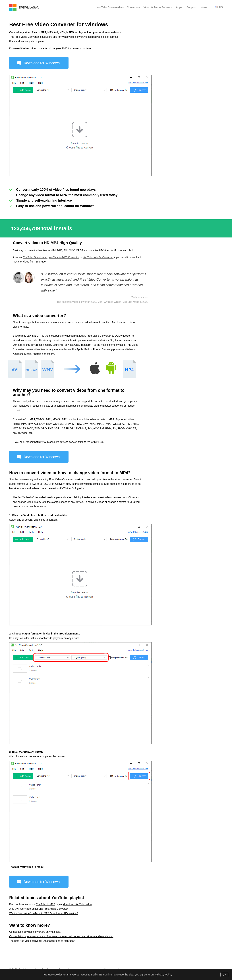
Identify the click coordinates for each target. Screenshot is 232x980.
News (204, 7)
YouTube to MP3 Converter (64, 257)
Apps (179, 7)
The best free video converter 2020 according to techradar (42, 941)
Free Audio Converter (56, 909)
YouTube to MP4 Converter (98, 257)
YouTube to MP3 (46, 904)
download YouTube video (77, 904)
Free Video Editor (28, 909)
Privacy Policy (164, 974)
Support (191, 7)
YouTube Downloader (35, 257)
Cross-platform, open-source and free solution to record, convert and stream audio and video (61, 936)
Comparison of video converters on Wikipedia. (35, 932)
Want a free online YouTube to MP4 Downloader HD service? (44, 913)
